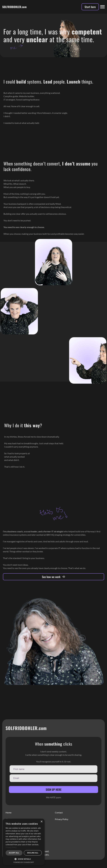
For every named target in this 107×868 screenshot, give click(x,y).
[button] (24, 859)
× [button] (41, 822)
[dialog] (24, 842)
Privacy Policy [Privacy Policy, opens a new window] (11, 847)
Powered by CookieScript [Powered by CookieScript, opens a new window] (24, 862)
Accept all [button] (14, 853)
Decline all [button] (33, 853)
